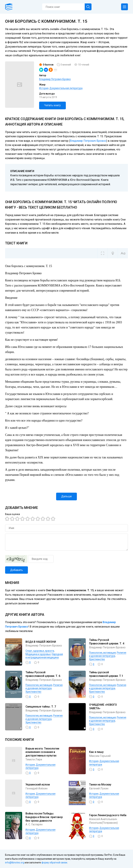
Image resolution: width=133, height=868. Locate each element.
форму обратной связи (54, 863)
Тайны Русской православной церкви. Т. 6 (43, 674)
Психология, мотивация (102, 653)
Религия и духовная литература (108, 719)
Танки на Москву (100, 785)
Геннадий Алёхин (36, 788)
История (44, 88)
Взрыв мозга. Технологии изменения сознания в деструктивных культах (42, 752)
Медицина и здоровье (38, 654)
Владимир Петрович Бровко (55, 79)
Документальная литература (66, 88)
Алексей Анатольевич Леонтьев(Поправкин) (103, 821)
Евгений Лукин (99, 788)
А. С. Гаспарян (34, 824)
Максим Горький (100, 756)
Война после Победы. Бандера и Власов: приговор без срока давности (44, 817)
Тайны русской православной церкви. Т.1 (106, 674)
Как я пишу (96, 752)
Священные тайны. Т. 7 (41, 707)
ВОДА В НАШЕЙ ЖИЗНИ (41, 642)
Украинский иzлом (38, 785)
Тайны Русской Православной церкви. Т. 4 (107, 642)
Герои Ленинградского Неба (108, 815)
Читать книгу (52, 105)
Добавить (16, 570)
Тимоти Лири (34, 759)
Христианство (97, 659)
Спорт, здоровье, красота (40, 651)
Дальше (66, 496)
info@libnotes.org (15, 863)
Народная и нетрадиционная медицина (44, 656)
